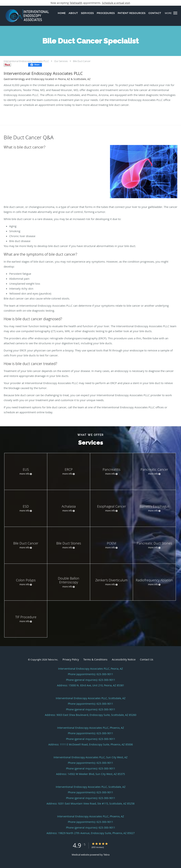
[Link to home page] (24, 16)
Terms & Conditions (95, 659)
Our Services (61, 61)
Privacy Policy (71, 659)
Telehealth (76, 3)
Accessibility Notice (124, 659)
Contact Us (147, 659)
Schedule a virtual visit (116, 3)
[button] (175, 13)
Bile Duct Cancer (82, 61)
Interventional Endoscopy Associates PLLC (26, 61)
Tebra (106, 855)
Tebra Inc (53, 660)
